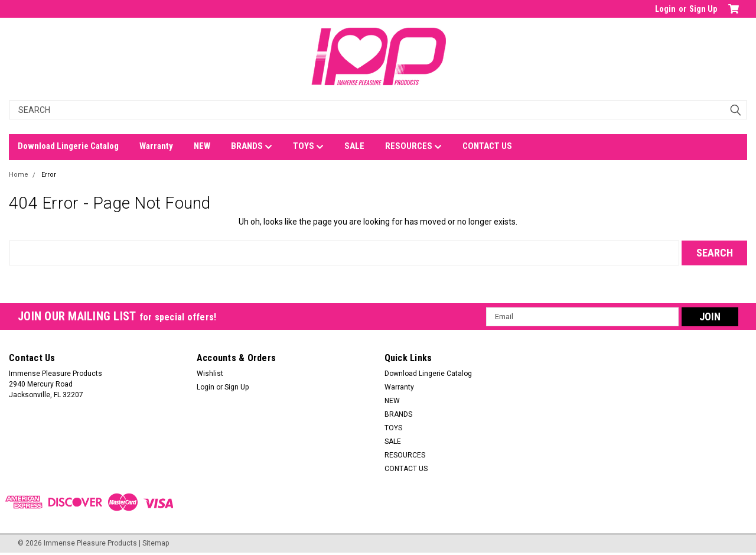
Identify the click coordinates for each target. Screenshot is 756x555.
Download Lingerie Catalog (68, 146)
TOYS (308, 147)
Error (49, 175)
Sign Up (703, 9)
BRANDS (252, 147)
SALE (354, 146)
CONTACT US (487, 146)
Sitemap (156, 543)
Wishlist (210, 374)
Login (665, 9)
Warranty (156, 146)
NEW (202, 146)
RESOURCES (413, 147)
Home (19, 175)
